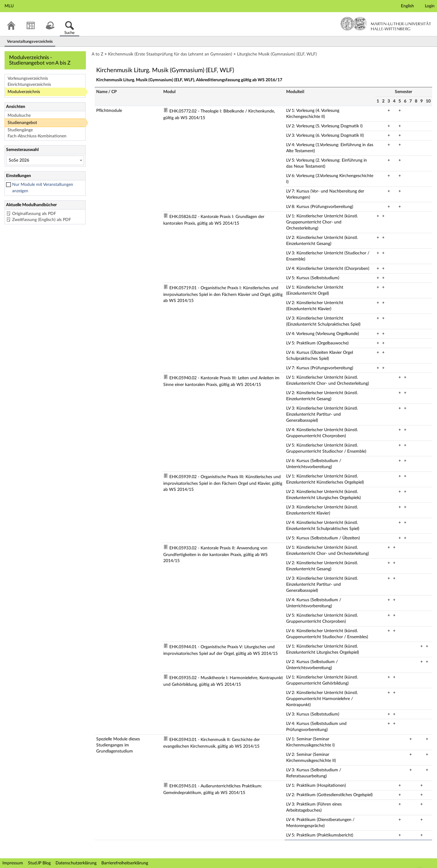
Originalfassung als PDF (34, 214)
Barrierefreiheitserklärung (125, 863)
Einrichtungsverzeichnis (29, 85)
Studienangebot (22, 123)
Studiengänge (20, 130)
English (407, 6)
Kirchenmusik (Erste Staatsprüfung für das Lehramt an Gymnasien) (170, 54)
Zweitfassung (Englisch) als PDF (42, 220)
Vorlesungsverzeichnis (28, 79)
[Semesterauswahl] (45, 160)
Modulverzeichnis (24, 92)
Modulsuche (19, 116)
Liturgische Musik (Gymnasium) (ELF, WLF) (277, 54)
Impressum (13, 863)
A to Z (97, 54)
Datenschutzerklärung (76, 863)
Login (430, 6)
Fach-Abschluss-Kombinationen (37, 136)
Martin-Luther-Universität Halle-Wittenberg (386, 24)
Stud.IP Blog (39, 863)
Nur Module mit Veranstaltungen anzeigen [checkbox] (43, 188)
